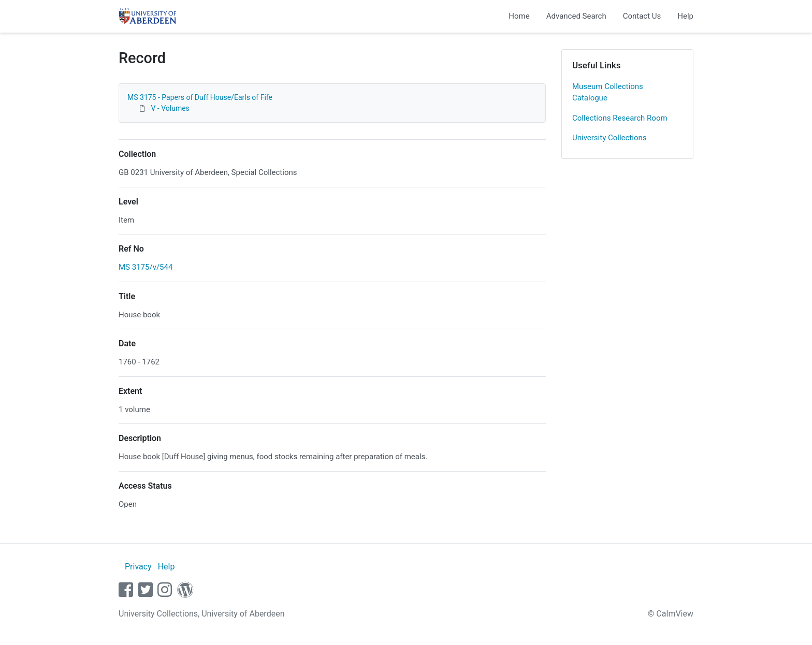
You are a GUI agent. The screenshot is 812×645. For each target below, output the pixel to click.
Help (685, 16)
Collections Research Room (620, 118)
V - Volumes (170, 108)
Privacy (138, 567)
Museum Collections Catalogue (608, 92)
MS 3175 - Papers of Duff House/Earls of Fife (200, 97)
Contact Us (642, 16)
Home (519, 16)
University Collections (610, 138)
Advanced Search (576, 16)
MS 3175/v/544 (146, 267)
